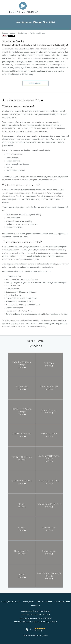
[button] (35, 83)
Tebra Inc (17, 602)
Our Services (22, 33)
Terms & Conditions (44, 602)
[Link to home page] (29, 7)
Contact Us (35, 605)
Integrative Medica (9, 33)
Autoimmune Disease (37, 33)
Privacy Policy (29, 602)
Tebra (46, 635)
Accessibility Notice (62, 602)
